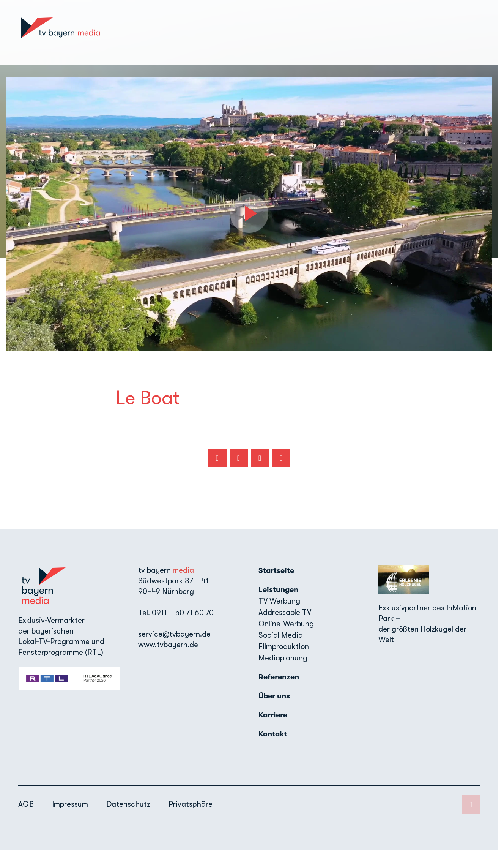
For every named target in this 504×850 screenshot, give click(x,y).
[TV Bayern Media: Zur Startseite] (60, 32)
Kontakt (450, 32)
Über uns (380, 32)
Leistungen (278, 590)
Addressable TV (285, 612)
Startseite (248, 32)
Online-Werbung (286, 624)
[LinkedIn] (480, 32)
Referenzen (338, 32)
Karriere (416, 32)
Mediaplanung (283, 658)
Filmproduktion (284, 647)
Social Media (281, 635)
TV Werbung (279, 601)
